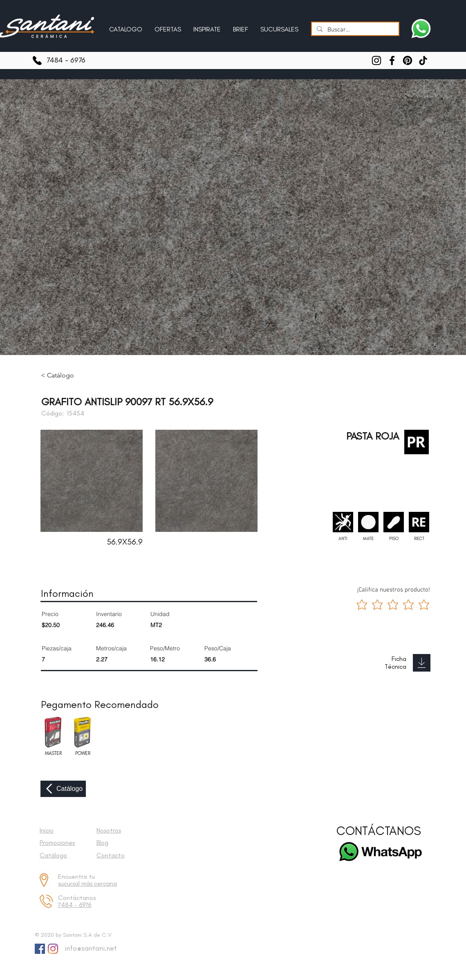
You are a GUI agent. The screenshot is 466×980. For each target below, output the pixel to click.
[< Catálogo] (63, 375)
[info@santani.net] (89, 949)
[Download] (422, 663)
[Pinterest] (408, 60)
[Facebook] (392, 60)
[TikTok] (423, 60)
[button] (207, 26)
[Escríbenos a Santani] (421, 29)
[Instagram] (376, 60)
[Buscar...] (354, 30)
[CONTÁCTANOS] (379, 831)
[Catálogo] (63, 789)
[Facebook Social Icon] (40, 949)
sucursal (70, 883)
